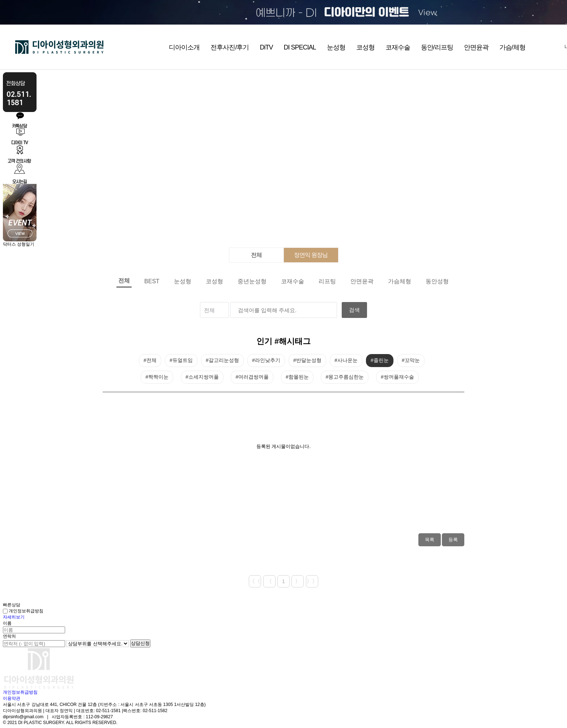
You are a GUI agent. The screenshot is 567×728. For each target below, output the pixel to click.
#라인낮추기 (266, 360)
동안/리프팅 (437, 47)
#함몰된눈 (297, 377)
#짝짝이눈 (157, 377)
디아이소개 (184, 47)
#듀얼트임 (181, 360)
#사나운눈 (346, 360)
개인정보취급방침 (23, 611)
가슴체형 (400, 281)
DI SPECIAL (300, 47)
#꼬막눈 (411, 360)
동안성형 (437, 281)
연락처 (9, 636)
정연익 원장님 (311, 255)
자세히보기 (14, 617)
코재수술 (398, 47)
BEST (152, 281)
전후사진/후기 (230, 47)
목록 (430, 540)
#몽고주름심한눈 (345, 377)
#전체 (150, 360)
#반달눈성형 (307, 360)
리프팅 (327, 281)
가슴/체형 (512, 47)
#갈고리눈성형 (222, 360)
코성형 (365, 47)
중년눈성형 (252, 281)
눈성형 (336, 47)
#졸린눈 (380, 360)
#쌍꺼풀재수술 (397, 377)
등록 (453, 540)
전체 (256, 255)
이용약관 (12, 698)
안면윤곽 (476, 47)
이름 (7, 623)
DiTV (266, 47)
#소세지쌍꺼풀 (202, 377)
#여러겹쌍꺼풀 (252, 377)
